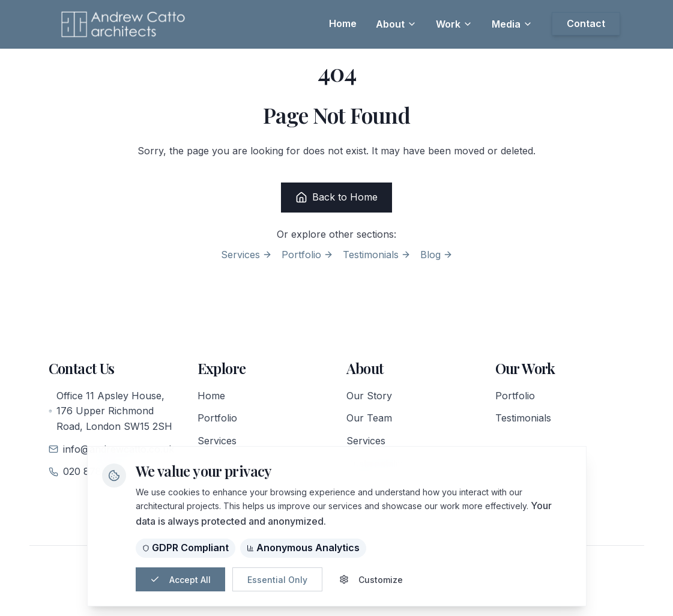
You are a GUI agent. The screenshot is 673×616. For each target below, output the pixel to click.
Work (454, 24)
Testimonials (377, 255)
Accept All (180, 580)
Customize (371, 580)
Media (512, 24)
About (396, 24)
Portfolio (307, 255)
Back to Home (336, 197)
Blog (436, 255)
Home (211, 396)
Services (246, 255)
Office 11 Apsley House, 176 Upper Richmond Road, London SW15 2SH (111, 411)
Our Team (369, 418)
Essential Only (277, 580)
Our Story (369, 396)
